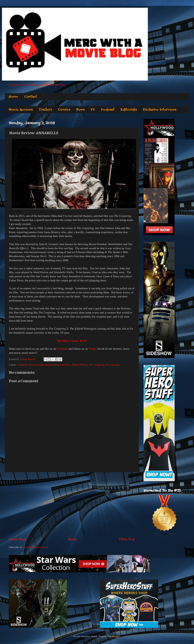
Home (13, 97)
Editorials (129, 110)
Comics (64, 110)
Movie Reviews (21, 110)
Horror (33, 365)
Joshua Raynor (45, 365)
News (80, 110)
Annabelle (22, 365)
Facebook (62, 349)
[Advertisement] (72, 504)
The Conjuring (97, 365)
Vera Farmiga (113, 365)
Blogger (116, 636)
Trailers (45, 110)
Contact (31, 97)
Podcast (108, 110)
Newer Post (17, 539)
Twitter (93, 349)
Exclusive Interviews (160, 110)
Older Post (127, 539)
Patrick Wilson (80, 365)
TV (93, 110)
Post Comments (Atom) (36, 547)
